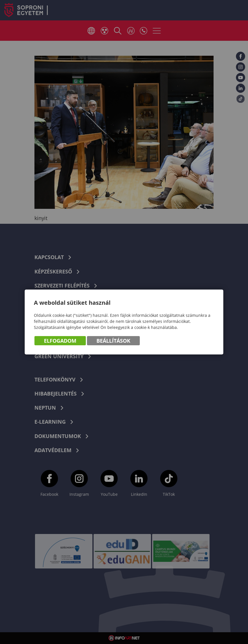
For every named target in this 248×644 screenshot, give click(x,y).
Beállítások (113, 341)
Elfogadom (60, 341)
